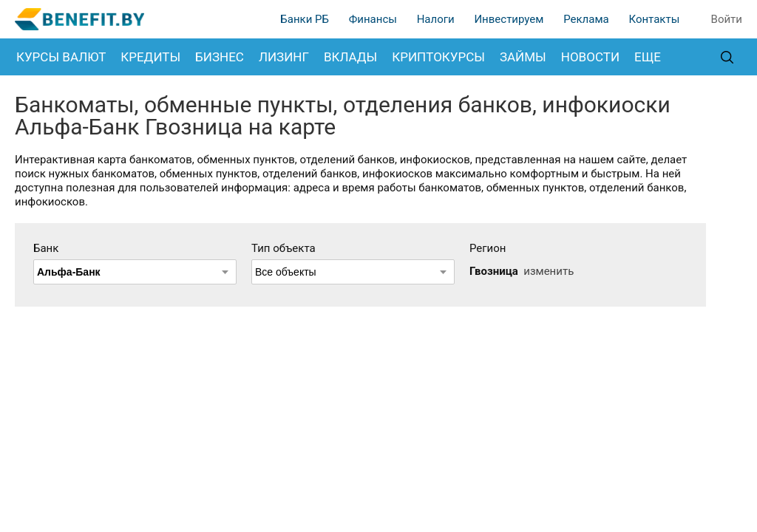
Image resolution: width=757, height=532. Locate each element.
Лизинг (284, 57)
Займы (523, 57)
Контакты (654, 19)
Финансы (373, 19)
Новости (590, 57)
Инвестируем (509, 19)
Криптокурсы (438, 57)
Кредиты (150, 57)
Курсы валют (61, 57)
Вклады (350, 57)
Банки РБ (305, 19)
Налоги (436, 19)
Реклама (586, 19)
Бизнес (220, 57)
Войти (727, 19)
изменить (549, 271)
